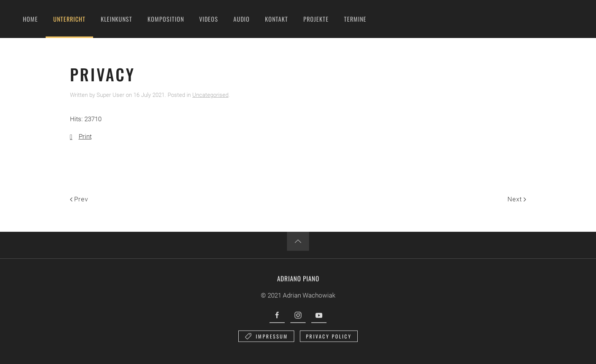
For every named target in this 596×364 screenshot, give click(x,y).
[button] (298, 241)
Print (81, 136)
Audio (242, 19)
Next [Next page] (517, 199)
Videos (209, 19)
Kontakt (277, 19)
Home (30, 19)
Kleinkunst (117, 19)
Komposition (166, 19)
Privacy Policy (329, 338)
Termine (355, 19)
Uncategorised (210, 95)
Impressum (266, 338)
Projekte (316, 19)
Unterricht (69, 19)
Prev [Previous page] (79, 199)
